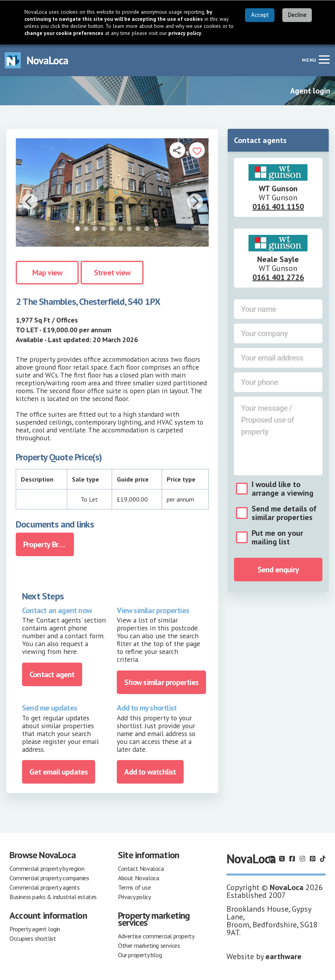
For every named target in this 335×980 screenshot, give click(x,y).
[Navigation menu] (324, 59)
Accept (260, 15)
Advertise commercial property (156, 936)
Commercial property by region (47, 868)
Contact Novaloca (141, 868)
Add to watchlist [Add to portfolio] (150, 772)
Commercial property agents (45, 887)
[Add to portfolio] (197, 150)
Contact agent (52, 674)
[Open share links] (177, 150)
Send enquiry (278, 570)
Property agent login (35, 929)
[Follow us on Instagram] (302, 859)
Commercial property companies (49, 878)
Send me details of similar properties (284, 513)
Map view (47, 273)
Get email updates (59, 772)
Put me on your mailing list (277, 537)
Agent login (310, 91)
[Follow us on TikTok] (323, 859)
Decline (297, 15)
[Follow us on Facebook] (292, 859)
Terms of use (134, 887)
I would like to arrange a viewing (283, 489)
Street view (112, 273)
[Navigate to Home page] (37, 60)
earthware (283, 956)
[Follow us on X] (282, 859)
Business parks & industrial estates (53, 897)
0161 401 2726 (278, 277)
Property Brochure (49, 544)
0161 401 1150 (278, 207)
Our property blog (140, 955)
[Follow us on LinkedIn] (272, 859)
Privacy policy (134, 897)
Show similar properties (161, 682)
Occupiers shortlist (33, 938)
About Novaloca (138, 878)
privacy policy (185, 33)
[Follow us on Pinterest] (313, 859)
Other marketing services (149, 945)
